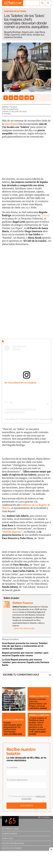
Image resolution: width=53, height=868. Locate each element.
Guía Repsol (11, 124)
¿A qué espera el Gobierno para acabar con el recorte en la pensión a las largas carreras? (38, 724)
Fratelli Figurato (12, 532)
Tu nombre (12, 767)
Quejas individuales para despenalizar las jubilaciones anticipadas (13, 727)
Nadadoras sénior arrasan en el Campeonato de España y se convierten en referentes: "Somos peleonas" (14, 701)
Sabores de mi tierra (15, 11)
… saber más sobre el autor (24, 628)
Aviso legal (8, 838)
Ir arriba (44, 817)
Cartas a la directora (39, 696)
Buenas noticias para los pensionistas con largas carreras (38, 702)
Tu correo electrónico (17, 780)
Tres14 (45, 215)
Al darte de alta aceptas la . (27, 797)
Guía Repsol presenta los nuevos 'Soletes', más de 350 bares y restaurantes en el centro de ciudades (25, 646)
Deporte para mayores (11, 690)
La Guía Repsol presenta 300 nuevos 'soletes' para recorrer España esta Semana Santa (26, 662)
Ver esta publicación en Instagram (20, 383)
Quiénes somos (10, 834)
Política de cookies (12, 848)
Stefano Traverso (10, 107)
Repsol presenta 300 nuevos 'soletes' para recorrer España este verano (25, 654)
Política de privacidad (13, 843)
